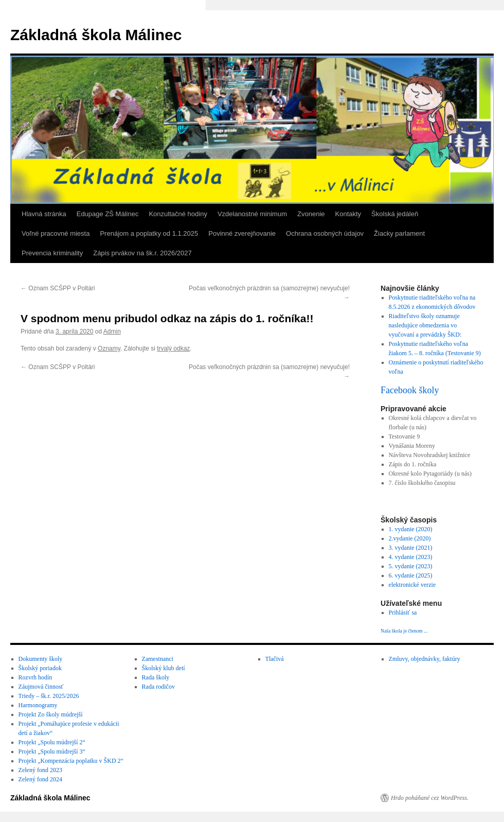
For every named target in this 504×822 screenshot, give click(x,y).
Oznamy (109, 348)
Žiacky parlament (399, 233)
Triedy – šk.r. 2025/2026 (49, 696)
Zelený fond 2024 (40, 779)
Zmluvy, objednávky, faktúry (425, 659)
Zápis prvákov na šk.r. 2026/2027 (142, 253)
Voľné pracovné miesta (56, 233)
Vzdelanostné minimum (252, 214)
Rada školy (156, 677)
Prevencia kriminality (52, 253)
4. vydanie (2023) (411, 557)
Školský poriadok (40, 668)
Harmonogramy (38, 705)
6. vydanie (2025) (411, 575)
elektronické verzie (412, 585)
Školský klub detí (164, 668)
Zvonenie (311, 214)
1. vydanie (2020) (411, 529)
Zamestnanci (158, 659)
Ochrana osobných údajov (325, 233)
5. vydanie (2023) (411, 566)
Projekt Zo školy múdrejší (51, 714)
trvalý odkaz (173, 348)
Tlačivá (275, 659)
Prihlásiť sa (403, 613)
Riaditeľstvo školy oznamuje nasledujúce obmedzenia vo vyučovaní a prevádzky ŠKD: (425, 325)
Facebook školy (410, 390)
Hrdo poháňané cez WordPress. (430, 798)
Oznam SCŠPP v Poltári (58, 288)
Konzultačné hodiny (178, 214)
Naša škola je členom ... (404, 631)
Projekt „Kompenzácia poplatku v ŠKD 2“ (71, 761)
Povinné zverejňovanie (242, 233)
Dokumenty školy (41, 659)
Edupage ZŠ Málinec (108, 214)
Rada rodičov (158, 687)
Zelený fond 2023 (40, 770)
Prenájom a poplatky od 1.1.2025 (149, 233)
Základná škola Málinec (96, 35)
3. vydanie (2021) (411, 548)
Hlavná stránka (44, 214)
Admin (112, 331)
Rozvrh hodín (35, 677)
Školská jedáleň (395, 214)
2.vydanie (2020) (410, 538)
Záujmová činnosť (41, 687)
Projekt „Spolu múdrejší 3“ (52, 751)
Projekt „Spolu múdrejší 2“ (52, 742)
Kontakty (348, 214)
